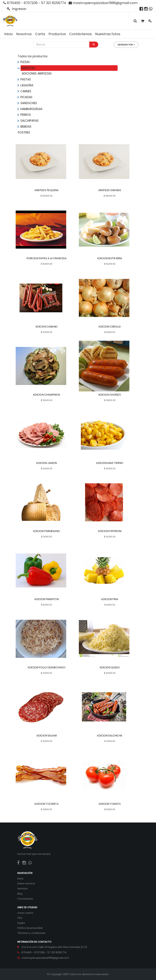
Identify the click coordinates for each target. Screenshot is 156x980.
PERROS (26, 115)
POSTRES (24, 132)
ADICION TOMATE (110, 804)
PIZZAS (25, 62)
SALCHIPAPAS (29, 121)
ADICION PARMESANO (46, 531)
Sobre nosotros (26, 884)
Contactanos (25, 899)
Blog (20, 894)
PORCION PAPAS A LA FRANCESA (46, 258)
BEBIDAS (26, 127)
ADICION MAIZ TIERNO (110, 463)
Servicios (22, 889)
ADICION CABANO (46, 327)
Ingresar (17, 9)
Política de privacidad (30, 928)
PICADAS (26, 97)
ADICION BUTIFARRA (110, 258)
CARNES (26, 91)
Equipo (21, 923)
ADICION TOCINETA (46, 804)
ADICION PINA (110, 599)
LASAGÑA (27, 85)
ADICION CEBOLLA (110, 327)
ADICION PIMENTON (46, 599)
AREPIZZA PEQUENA (46, 190)
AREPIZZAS (28, 68)
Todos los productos (33, 56)
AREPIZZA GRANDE (110, 190)
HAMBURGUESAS (31, 109)
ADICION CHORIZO (110, 395)
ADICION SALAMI (46, 736)
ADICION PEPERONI (110, 531)
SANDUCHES (29, 103)
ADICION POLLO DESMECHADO (46, 667)
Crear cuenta (25, 913)
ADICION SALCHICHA (110, 736)
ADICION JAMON (46, 463)
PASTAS (26, 79)
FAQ (20, 918)
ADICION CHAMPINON (46, 395)
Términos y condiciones (31, 933)
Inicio (20, 879)
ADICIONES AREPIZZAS (37, 74)
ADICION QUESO (110, 667)
